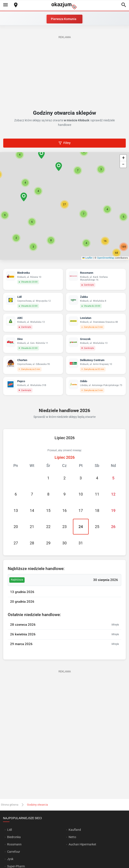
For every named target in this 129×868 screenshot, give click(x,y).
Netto (72, 837)
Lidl (9, 830)
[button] (64, 204)
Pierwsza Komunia (64, 19)
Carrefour (14, 852)
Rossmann (14, 844)
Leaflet (88, 258)
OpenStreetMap (106, 258)
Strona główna (10, 805)
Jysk (10, 859)
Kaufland (75, 830)
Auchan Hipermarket (82, 844)
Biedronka (14, 837)
